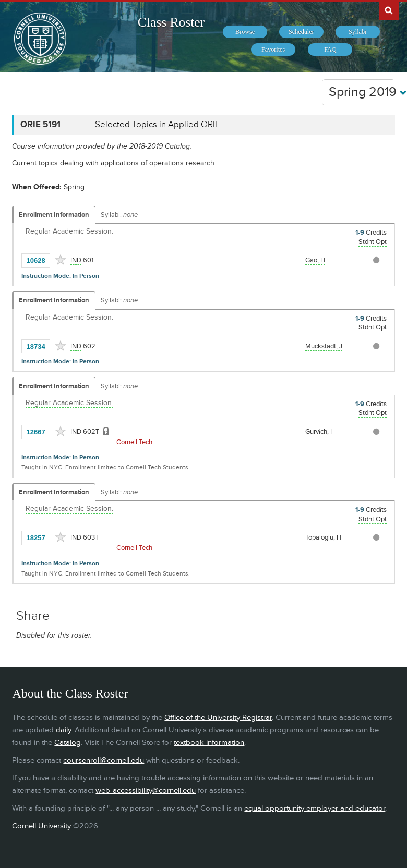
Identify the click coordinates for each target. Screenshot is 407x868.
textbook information (209, 743)
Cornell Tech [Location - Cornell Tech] (134, 442)
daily (63, 730)
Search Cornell (389, 10)
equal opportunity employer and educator (315, 808)
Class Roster (171, 22)
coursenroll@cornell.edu (104, 760)
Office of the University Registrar (218, 718)
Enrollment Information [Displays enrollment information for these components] (54, 215)
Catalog (68, 743)
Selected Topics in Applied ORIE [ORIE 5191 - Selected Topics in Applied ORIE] (158, 125)
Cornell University (41, 826)
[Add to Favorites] (61, 260)
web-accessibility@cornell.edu (146, 791)
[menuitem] (245, 32)
